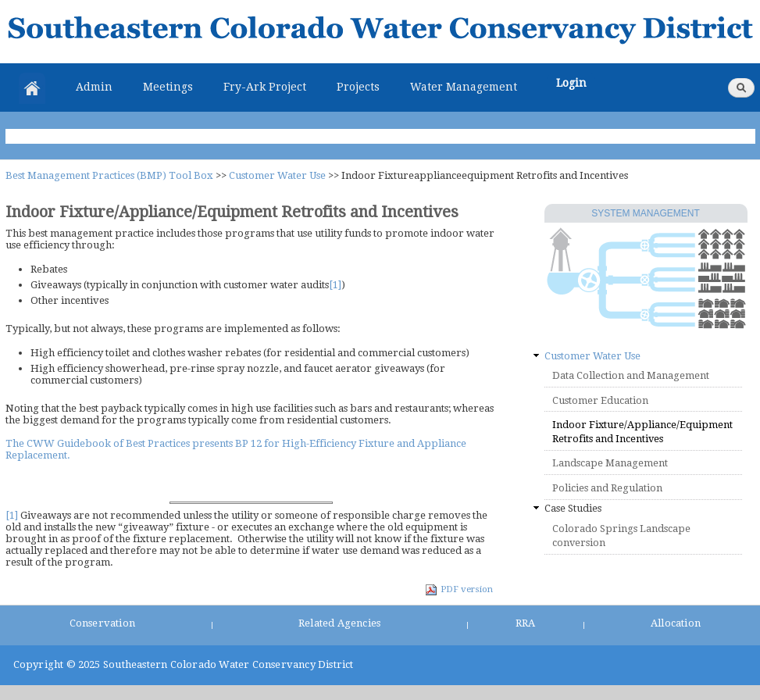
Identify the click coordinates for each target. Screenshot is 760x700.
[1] (335, 285)
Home (32, 88)
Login (571, 83)
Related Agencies (339, 623)
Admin (94, 87)
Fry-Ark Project (265, 87)
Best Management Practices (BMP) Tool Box (109, 175)
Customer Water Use (277, 175)
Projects (358, 87)
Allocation (676, 623)
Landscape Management (610, 463)
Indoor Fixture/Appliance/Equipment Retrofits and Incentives (642, 432)
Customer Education (600, 400)
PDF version (459, 589)
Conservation (102, 623)
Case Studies (573, 508)
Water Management (464, 87)
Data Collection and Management (631, 375)
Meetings (168, 87)
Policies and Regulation (607, 488)
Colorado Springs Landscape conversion (621, 536)
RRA (526, 623)
